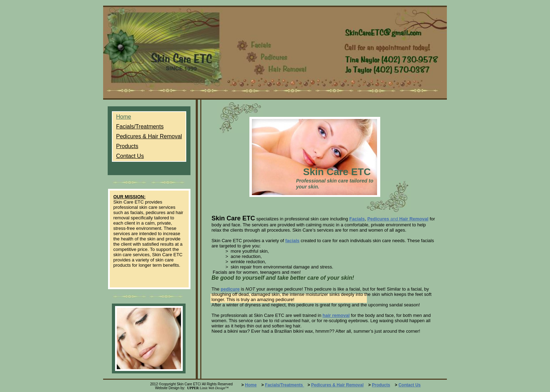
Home (251, 385)
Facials (357, 219)
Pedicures (378, 219)
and (394, 219)
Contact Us (410, 385)
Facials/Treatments (284, 385)
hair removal (336, 315)
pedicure (230, 289)
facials (292, 241)
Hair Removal (414, 219)
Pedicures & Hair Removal (337, 385)
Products (381, 385)
